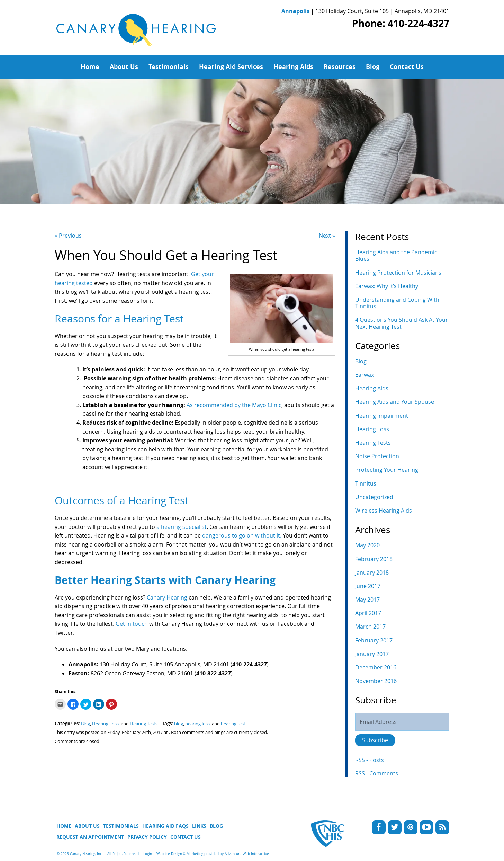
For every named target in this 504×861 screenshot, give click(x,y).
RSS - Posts (370, 760)
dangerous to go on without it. (242, 535)
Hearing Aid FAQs (165, 826)
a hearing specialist (182, 527)
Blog (373, 67)
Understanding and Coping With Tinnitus (397, 303)
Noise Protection (377, 456)
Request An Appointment (90, 837)
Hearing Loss (105, 724)
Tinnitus (366, 483)
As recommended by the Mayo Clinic (234, 405)
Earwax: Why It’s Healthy (387, 286)
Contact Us (407, 67)
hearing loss (197, 724)
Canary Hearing (167, 597)
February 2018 (374, 559)
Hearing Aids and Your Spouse (395, 402)
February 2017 (374, 640)
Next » (327, 236)
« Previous (68, 236)
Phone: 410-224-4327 (401, 23)
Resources (340, 67)
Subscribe (375, 740)
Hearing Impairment (382, 416)
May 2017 (367, 600)
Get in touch (132, 624)
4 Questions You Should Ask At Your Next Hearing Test (402, 323)
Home (90, 67)
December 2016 (376, 667)
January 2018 (372, 572)
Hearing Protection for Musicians (398, 273)
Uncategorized (374, 497)
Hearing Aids (293, 67)
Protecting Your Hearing (387, 470)
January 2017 (372, 654)
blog (179, 724)
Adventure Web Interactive (247, 854)
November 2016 (376, 681)
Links (199, 826)
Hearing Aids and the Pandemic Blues (396, 255)
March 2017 (370, 627)
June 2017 (368, 586)
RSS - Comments (377, 773)
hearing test (233, 724)
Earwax (364, 375)
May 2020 (367, 545)
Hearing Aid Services (231, 67)
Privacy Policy (147, 837)
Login (148, 854)
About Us (124, 67)
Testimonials (169, 67)
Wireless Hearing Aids (384, 511)
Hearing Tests (144, 724)
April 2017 (368, 613)
